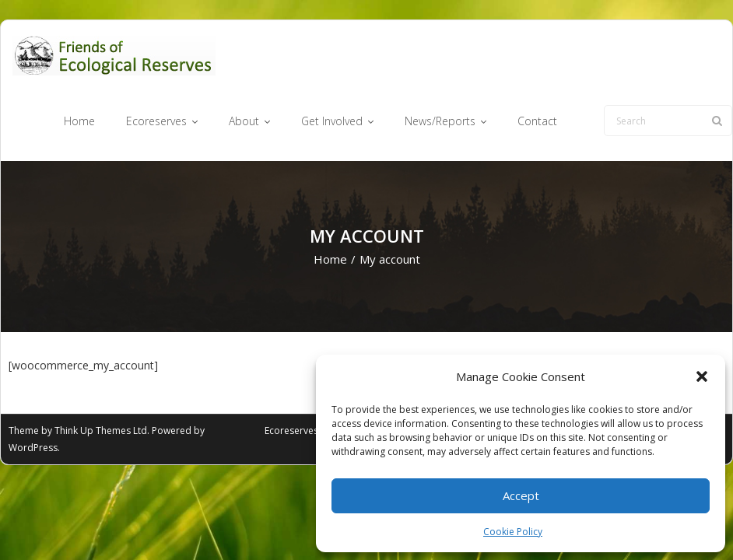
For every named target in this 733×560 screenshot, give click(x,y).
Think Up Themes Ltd (101, 430)
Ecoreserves (291, 430)
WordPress (33, 448)
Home (330, 259)
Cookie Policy (513, 532)
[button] (702, 376)
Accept (521, 495)
